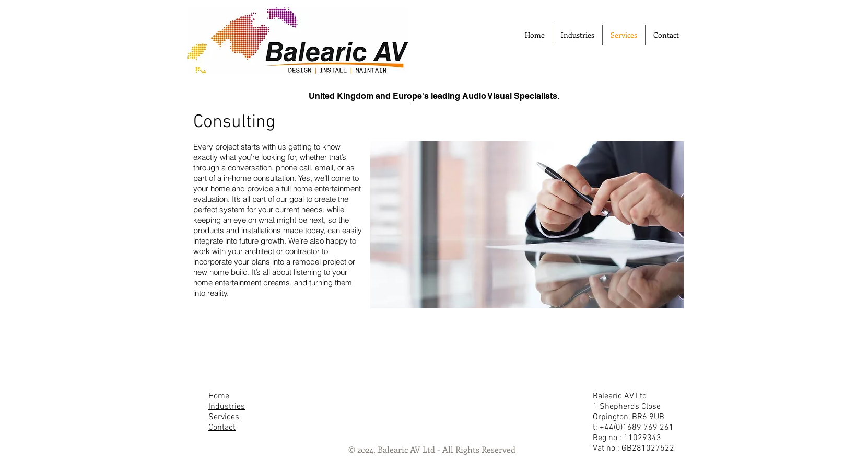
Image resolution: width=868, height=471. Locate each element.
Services (224, 417)
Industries (227, 407)
